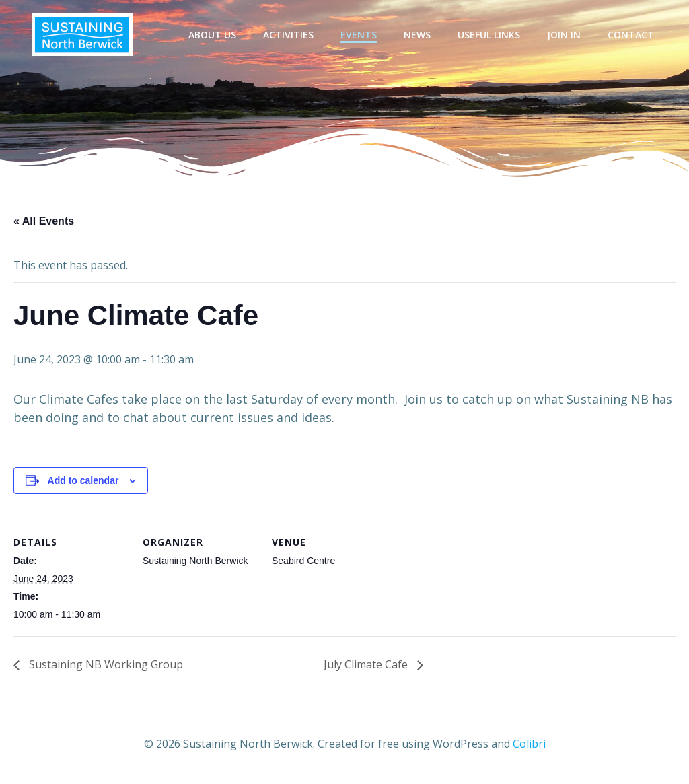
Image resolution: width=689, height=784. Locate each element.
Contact (631, 35)
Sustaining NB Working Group (105, 664)
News (417, 35)
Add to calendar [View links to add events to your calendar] (83, 480)
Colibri (529, 744)
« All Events (44, 221)
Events (359, 35)
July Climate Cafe (367, 664)
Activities (288, 35)
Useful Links (489, 35)
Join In (564, 35)
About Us (212, 35)
